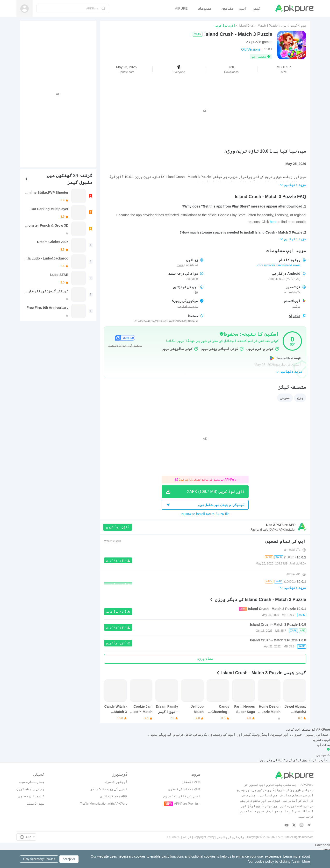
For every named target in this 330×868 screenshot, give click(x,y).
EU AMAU (174, 837)
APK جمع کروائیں (114, 796)
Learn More (301, 861)
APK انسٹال (191, 782)
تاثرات (294, 316)
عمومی (285, 398)
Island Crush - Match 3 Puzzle (258, 26)
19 (196, 293)
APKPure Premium (187, 804)
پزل (284, 26)
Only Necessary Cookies (39, 859)
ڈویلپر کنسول (116, 782)
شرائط (187, 837)
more (180, 265)
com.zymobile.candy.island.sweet (279, 265)
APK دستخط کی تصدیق (184, 789)
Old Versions (251, 49)
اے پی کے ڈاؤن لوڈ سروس (182, 796)
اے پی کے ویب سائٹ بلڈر (109, 789)
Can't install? (112, 541)
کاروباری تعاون (31, 796)
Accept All (69, 859)
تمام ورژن (205, 659)
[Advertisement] (205, 111)
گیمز (294, 26)
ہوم (304, 26)
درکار (296, 306)
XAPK (197, 34)
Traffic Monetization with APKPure (104, 804)
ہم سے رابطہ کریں (30, 789)
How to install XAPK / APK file (205, 514)
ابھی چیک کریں (188, 306)
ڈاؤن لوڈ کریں (118, 527)
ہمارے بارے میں (32, 782)
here (273, 222)
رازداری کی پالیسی (230, 837)
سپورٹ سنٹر (35, 804)
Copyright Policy (204, 837)
